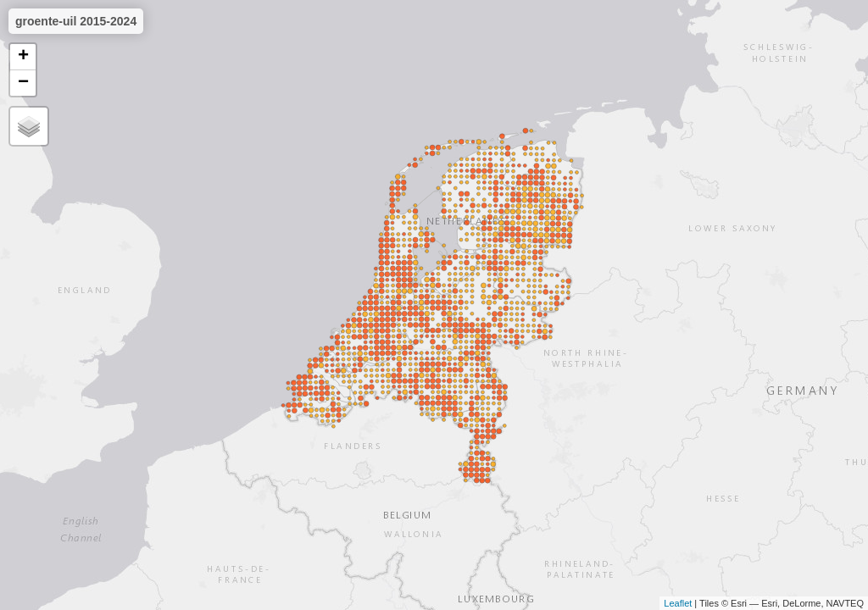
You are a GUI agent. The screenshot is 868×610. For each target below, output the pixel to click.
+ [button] (23, 57)
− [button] (23, 83)
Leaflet (678, 603)
